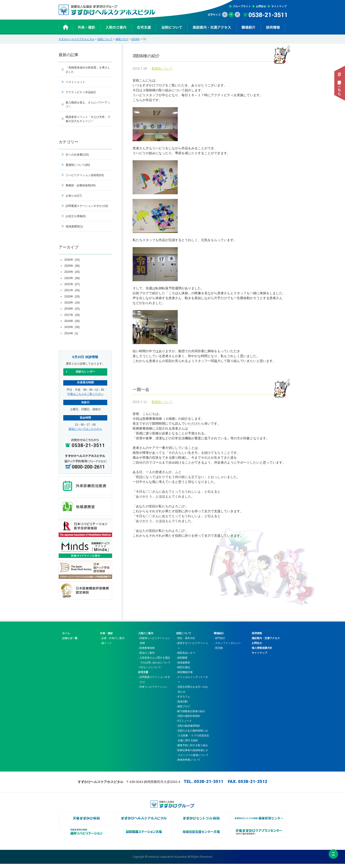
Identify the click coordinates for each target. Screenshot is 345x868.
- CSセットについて (149, 671)
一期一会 (210, 393)
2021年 (72, 290)
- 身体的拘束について (188, 764)
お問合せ (261, 6)
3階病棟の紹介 (210, 57)
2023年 (72, 278)
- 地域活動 (182, 706)
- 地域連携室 (183, 667)
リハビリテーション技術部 (85, 175)
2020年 (72, 297)
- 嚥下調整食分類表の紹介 (191, 715)
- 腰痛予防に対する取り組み (192, 749)
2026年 (72, 260)
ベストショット (75, 82)
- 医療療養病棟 (146, 652)
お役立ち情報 (76, 216)
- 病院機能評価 (184, 676)
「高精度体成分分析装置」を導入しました (88, 70)
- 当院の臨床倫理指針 (188, 730)
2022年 (72, 284)
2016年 (72, 321)
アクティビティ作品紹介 (81, 92)
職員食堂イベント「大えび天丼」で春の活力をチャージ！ (88, 119)
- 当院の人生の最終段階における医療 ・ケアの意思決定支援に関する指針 (193, 740)
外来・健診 (106, 637)
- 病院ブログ (183, 711)
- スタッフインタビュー (227, 647)
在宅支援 (143, 676)
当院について (105, 39)
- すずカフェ (183, 701)
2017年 (72, 315)
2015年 (72, 327)
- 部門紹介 (220, 642)
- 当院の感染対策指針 (188, 720)
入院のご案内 (146, 637)
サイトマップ (279, 6)
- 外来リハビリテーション (153, 691)
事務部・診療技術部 (81, 185)
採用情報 (257, 637)
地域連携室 (74, 226)
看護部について (162, 71)
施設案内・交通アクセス (266, 642)
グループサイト (242, 6)
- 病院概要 (182, 662)
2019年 (135, 39)
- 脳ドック (106, 647)
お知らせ (74, 196)
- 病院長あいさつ (186, 657)
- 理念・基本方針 (186, 642)
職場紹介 (219, 637)
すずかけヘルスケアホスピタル (77, 39)
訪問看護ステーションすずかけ (87, 206)
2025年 (72, 266)
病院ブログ (122, 39)
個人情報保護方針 (262, 652)
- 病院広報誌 (183, 671)
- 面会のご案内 (146, 657)
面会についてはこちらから (85, 429)
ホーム (66, 637)
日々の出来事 (77, 155)
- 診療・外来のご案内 (112, 642)
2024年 (72, 272)
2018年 (72, 309)
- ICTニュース (184, 725)
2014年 (71, 334)
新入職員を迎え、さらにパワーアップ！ (88, 105)
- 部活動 (218, 652)
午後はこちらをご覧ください (85, 394)
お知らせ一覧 (70, 642)
